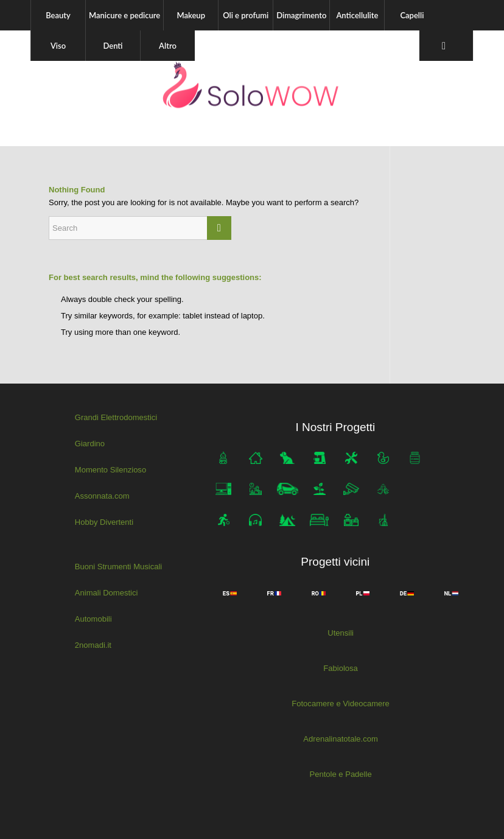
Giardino (90, 444)
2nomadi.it (93, 644)
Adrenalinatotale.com (341, 739)
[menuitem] (58, 15)
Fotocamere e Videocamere (340, 704)
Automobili (93, 618)
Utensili (341, 633)
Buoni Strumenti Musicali (118, 566)
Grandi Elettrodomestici (116, 417)
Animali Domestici (106, 592)
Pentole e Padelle (341, 774)
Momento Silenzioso (110, 470)
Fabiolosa (340, 668)
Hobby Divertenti (104, 521)
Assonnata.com (102, 495)
